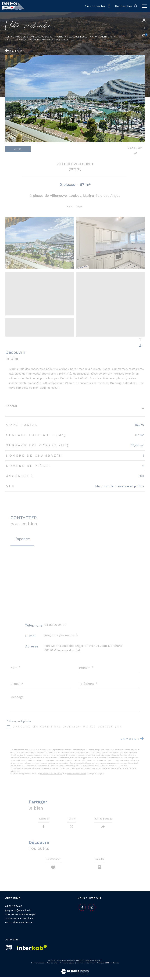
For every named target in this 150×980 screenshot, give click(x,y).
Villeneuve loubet (78, 37)
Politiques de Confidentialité (51, 774)
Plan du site (52, 966)
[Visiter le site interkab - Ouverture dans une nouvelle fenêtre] (31, 951)
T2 (111, 37)
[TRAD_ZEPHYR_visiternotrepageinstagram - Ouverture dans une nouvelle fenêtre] (91, 909)
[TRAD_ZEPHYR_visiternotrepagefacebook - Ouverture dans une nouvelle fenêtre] (81, 909)
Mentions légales (67, 966)
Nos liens (90, 966)
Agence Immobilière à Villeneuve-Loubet (29, 37)
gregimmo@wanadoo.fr (61, 635)
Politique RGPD (103, 966)
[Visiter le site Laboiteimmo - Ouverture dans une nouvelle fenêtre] (75, 972)
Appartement (99, 37)
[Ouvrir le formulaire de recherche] (126, 6)
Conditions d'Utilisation (77, 774)
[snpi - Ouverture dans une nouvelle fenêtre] (9, 951)
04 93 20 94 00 (55, 625)
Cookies (116, 966)
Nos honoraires (38, 966)
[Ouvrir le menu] (144, 6)
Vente (60, 37)
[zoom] (40, 268)
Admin (80, 966)
